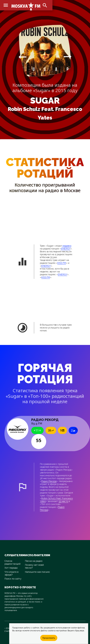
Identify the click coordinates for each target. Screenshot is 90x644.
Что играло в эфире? (11, 573)
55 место (63, 501)
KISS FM (62, 263)
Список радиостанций (12, 562)
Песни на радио (34, 561)
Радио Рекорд (49, 481)
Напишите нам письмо (37, 572)
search (45, 5)
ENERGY (66, 249)
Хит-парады (11, 568)
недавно (67, 246)
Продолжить (49, 638)
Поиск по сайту (13, 579)
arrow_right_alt (22, 57)
